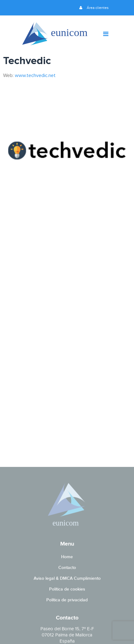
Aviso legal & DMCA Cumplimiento (67, 630)
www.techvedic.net (35, 75)
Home (67, 608)
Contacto (67, 619)
